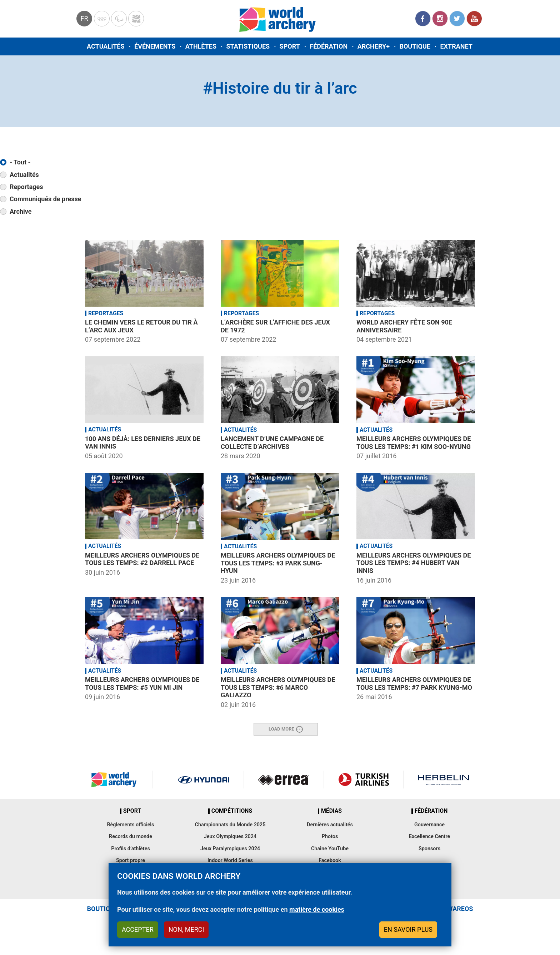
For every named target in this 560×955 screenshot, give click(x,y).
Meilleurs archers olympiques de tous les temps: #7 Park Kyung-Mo (414, 684)
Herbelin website (443, 780)
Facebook (423, 19)
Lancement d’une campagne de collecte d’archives (272, 443)
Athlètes (201, 46)
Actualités (106, 46)
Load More (281, 729)
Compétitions (232, 811)
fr (84, 18)
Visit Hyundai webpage (204, 780)
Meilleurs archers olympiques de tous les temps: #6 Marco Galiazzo (278, 687)
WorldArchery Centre (136, 19)
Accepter (138, 929)
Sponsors (429, 849)
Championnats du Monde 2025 (230, 825)
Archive (21, 211)
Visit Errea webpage (284, 780)
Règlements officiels (130, 825)
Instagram (440, 19)
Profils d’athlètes (131, 849)
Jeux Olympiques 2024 (230, 837)
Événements (155, 46)
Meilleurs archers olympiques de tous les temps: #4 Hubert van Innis (414, 563)
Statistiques (248, 46)
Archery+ (374, 46)
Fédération (329, 46)
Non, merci (186, 929)
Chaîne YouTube (330, 849)
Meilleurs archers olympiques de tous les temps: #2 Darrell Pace (142, 559)
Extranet (456, 46)
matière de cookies (317, 909)
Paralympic (119, 19)
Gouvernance (429, 825)
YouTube (474, 19)
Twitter (457, 19)
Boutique (415, 46)
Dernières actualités (330, 825)
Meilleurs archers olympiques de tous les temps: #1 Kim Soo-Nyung (414, 443)
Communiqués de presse (46, 199)
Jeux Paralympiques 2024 (230, 849)
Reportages (26, 187)
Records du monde (131, 837)
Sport (290, 46)
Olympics (102, 19)
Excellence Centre (429, 837)
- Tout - (20, 162)
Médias (331, 811)
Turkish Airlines (364, 780)
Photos (330, 837)
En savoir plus (408, 929)
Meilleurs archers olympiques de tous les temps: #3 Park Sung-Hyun (278, 563)
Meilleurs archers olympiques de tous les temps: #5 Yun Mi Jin (142, 684)
